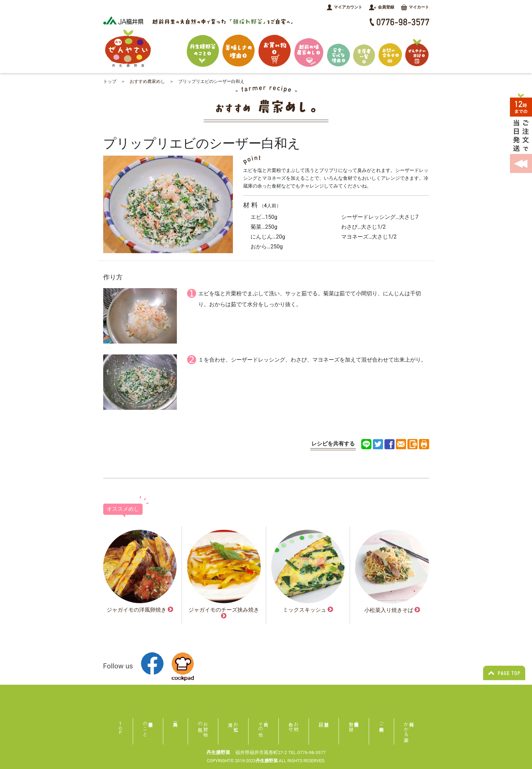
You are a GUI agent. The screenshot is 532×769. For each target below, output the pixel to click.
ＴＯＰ (120, 726)
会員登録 (382, 7)
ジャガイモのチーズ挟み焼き (224, 613)
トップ (110, 81)
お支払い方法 (236, 724)
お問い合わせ (294, 724)
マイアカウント (345, 7)
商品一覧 (176, 724)
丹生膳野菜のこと (145, 727)
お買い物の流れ (203, 724)
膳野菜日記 (324, 724)
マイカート (415, 7)
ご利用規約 (381, 722)
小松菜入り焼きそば (392, 610)
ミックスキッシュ (308, 610)
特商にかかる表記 (409, 727)
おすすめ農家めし (147, 81)
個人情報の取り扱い (354, 724)
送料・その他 (261, 724)
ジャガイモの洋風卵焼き (140, 610)
